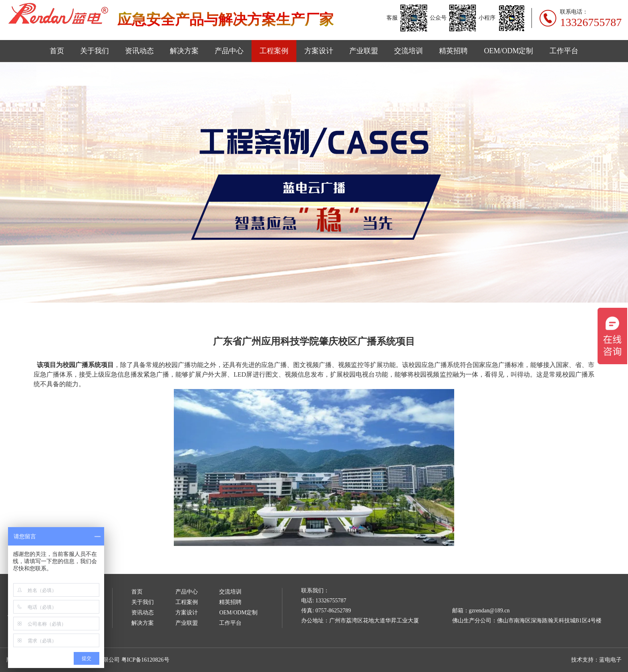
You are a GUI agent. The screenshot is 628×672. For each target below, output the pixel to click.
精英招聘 (453, 51)
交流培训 (409, 51)
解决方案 (184, 51)
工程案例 (274, 51)
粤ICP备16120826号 (145, 660)
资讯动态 (139, 51)
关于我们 (95, 51)
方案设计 (319, 51)
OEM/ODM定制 (508, 51)
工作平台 (564, 51)
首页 (57, 51)
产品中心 (229, 51)
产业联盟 (364, 51)
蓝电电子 (610, 660)
